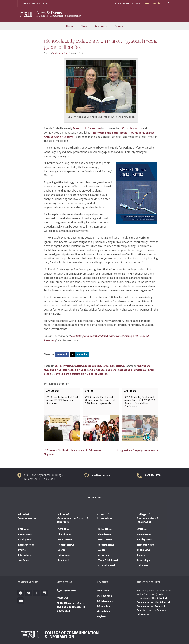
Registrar (102, 616)
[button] (169, 3)
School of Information (87, 128)
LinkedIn (82, 355)
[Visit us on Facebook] (21, 593)
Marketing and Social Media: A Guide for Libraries (81, 374)
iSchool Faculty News (97, 366)
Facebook (62, 355)
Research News (26, 545)
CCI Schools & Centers (127, 3)
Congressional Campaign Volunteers (137, 450)
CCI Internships (105, 601)
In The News (144, 550)
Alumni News (25, 534)
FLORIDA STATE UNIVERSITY (34, 3)
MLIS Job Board (106, 565)
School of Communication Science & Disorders (153, 606)
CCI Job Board (105, 606)
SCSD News (64, 529)
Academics (101, 26)
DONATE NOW (152, 3)
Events (119, 26)
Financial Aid (104, 611)
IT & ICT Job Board (108, 560)
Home (70, 26)
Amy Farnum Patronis (61, 53)
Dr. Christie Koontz (66, 370)
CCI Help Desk (104, 596)
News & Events (49, 13)
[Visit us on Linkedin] (44, 593)
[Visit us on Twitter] (29, 593)
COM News (24, 529)
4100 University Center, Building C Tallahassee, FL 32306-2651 (71, 607)
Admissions (103, 590)
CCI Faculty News (64, 366)
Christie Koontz (132, 128)
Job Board (24, 560)
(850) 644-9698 (152, 475)
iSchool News (117, 366)
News (84, 26)
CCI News (79, 366)
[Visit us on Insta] (37, 593)
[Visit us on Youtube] (21, 601)
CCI (158, 594)
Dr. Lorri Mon (84, 370)
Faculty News (25, 539)
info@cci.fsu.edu (101, 475)
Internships (24, 555)
